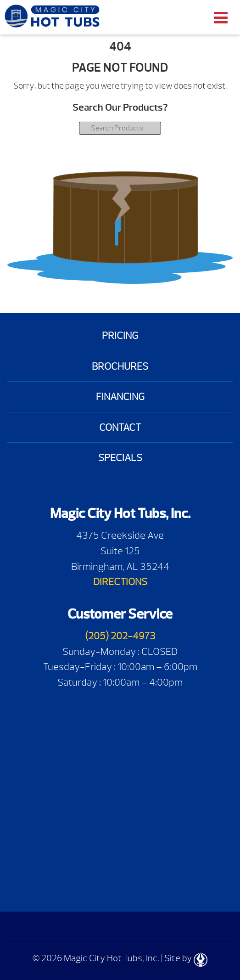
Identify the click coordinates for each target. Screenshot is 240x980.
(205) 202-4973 (120, 636)
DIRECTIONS (120, 582)
